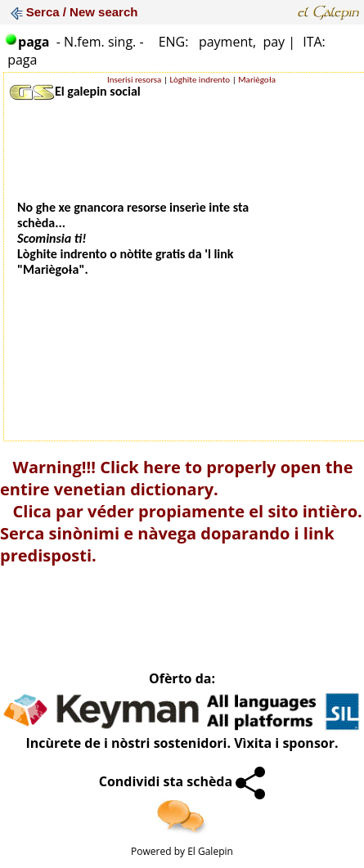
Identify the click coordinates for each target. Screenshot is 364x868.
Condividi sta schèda (182, 781)
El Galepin (210, 851)
